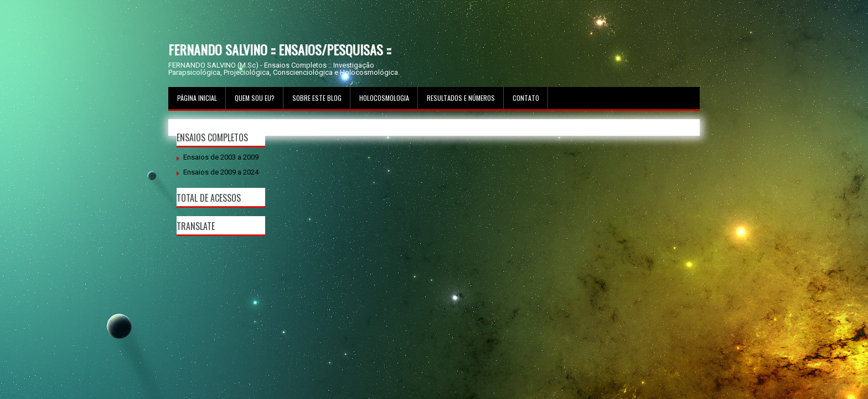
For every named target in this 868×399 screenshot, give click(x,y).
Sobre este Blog (317, 98)
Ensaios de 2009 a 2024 (221, 172)
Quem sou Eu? (255, 98)
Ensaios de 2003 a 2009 (221, 157)
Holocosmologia (384, 98)
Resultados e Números (461, 98)
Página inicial (197, 98)
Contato (526, 98)
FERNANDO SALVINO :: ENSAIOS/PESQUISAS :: (280, 49)
